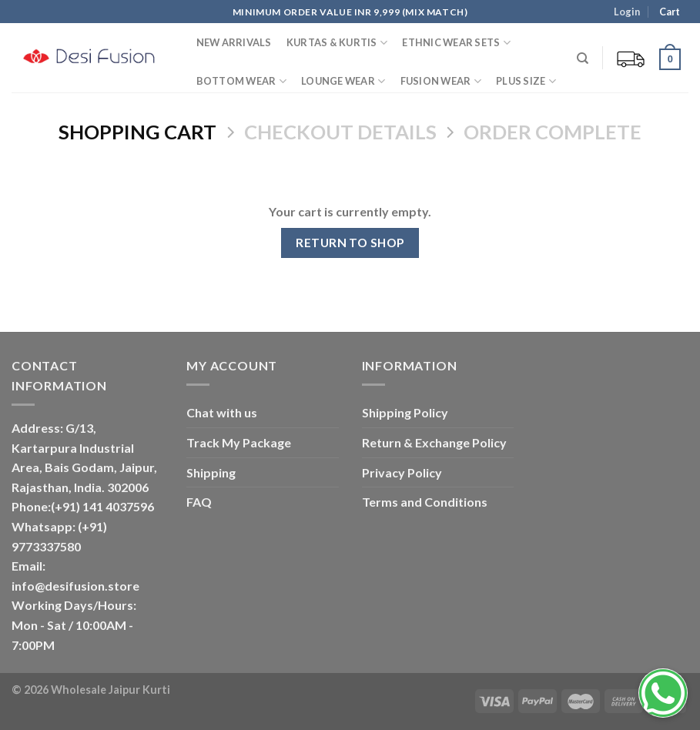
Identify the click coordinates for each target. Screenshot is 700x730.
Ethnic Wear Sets (456, 43)
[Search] (583, 59)
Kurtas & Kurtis (337, 43)
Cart (669, 12)
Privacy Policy (402, 472)
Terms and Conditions (425, 502)
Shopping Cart (137, 132)
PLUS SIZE (526, 81)
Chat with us (222, 412)
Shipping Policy (405, 412)
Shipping (211, 472)
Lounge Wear (343, 81)
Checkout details (340, 132)
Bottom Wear (241, 81)
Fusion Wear (441, 81)
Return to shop (350, 243)
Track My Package (239, 442)
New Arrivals (234, 42)
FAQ (199, 502)
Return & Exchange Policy (434, 442)
